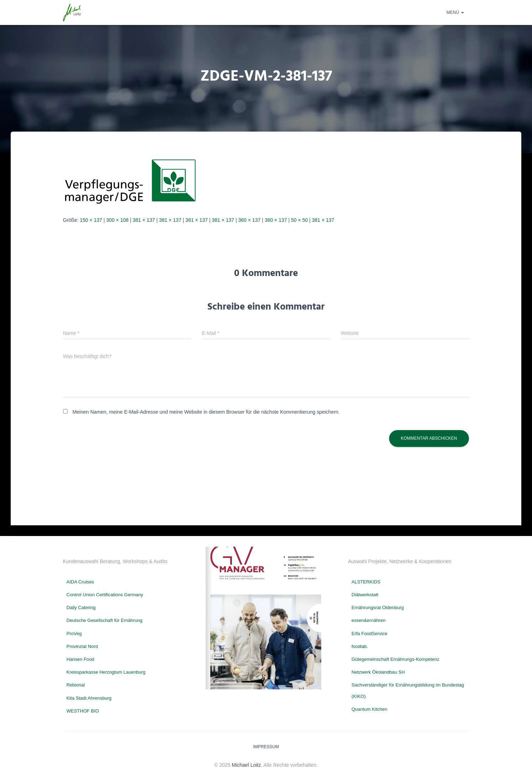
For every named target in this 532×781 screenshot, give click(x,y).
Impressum (266, 747)
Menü (455, 12)
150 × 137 (91, 220)
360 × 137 (250, 220)
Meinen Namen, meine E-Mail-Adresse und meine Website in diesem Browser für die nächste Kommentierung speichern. (206, 412)
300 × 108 (117, 220)
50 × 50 (299, 220)
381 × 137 (144, 220)
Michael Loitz (247, 765)
